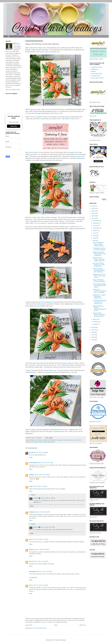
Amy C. (31, 539)
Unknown (32, 512)
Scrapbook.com (96, 76)
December (96, 221)
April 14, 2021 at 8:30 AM (41, 453)
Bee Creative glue (79, 158)
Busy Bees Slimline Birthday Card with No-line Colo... (99, 265)
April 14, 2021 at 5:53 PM (48, 527)
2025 (93, 209)
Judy (31, 486)
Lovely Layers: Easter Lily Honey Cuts (47, 52)
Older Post (82, 625)
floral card (40, 440)
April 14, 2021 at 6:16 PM (41, 539)
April (95, 240)
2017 (93, 335)
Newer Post (29, 625)
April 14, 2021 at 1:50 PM (40, 486)
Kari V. (31, 585)
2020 (93, 327)
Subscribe (14, 126)
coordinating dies (41, 365)
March (95, 319)
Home (6, 36)
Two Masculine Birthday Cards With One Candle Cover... (100, 302)
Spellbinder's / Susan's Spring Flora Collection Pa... (99, 296)
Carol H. (36, 498)
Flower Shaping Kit (47, 302)
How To (28, 36)
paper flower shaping (50, 442)
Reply (31, 457)
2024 (93, 211)
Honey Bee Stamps (97, 67)
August (95, 230)
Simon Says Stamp (97, 74)
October (96, 226)
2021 (93, 218)
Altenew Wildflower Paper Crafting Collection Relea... (99, 244)
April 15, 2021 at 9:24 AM (41, 585)
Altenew (93, 71)
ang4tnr (31, 475)
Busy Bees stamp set (67, 363)
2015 (93, 340)
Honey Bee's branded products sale (56, 431)
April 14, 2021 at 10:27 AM (46, 463)
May (95, 238)
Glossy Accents (80, 304)
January (96, 324)
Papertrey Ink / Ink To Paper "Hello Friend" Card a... (99, 276)
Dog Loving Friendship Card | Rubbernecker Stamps (99, 285)
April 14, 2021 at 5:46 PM (42, 512)
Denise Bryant (33, 463)
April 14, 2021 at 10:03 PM (41, 561)
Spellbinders (95, 69)
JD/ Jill (31, 453)
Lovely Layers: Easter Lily (44, 217)
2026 (93, 206)
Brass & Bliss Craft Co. (98, 78)
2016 (93, 337)
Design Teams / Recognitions (17, 36)
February (96, 322)
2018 (93, 332)
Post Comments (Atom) (40, 628)
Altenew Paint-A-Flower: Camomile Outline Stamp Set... (99, 259)
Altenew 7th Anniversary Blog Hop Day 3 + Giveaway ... (100, 291)
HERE (67, 119)
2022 (93, 216)
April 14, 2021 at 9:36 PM (42, 549)
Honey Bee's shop (56, 113)
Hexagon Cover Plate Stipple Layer (66, 440)
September (96, 228)
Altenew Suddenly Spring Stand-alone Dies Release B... (99, 270)
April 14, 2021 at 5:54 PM (48, 498)
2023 (93, 213)
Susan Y (32, 549)
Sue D (31, 561)
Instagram (39, 117)
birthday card (33, 440)
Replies (33, 495)
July (94, 233)
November (96, 223)
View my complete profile (13, 90)
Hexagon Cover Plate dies (50, 440)
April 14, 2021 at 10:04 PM (44, 572)
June (95, 236)
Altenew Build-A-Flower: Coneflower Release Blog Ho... (99, 315)
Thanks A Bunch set (50, 370)
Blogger (64, 640)
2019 (93, 330)
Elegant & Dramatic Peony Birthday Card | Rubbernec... (99, 254)
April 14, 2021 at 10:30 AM (42, 475)
